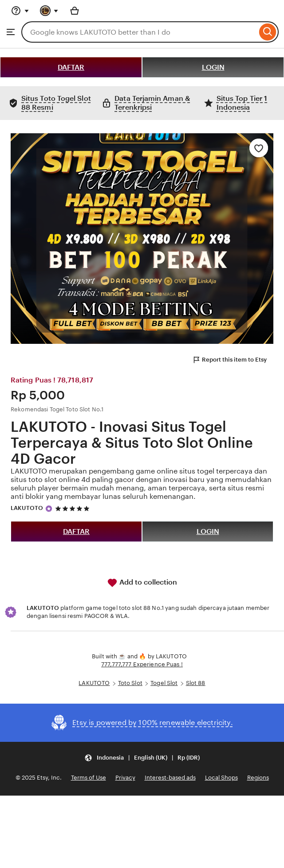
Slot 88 (196, 683)
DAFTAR (71, 67)
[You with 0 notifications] (49, 11)
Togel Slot (164, 683)
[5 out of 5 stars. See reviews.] (74, 508)
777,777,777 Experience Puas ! (142, 664)
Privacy (125, 778)
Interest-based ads (170, 778)
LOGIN (213, 67)
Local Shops (221, 778)
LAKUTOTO (27, 508)
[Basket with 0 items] (75, 11)
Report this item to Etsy (229, 360)
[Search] (268, 32)
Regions (258, 778)
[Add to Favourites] (259, 148)
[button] (142, 758)
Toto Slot (130, 683)
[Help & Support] (20, 11)
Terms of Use (89, 778)
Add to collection (142, 583)
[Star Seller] (49, 509)
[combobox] (139, 32)
